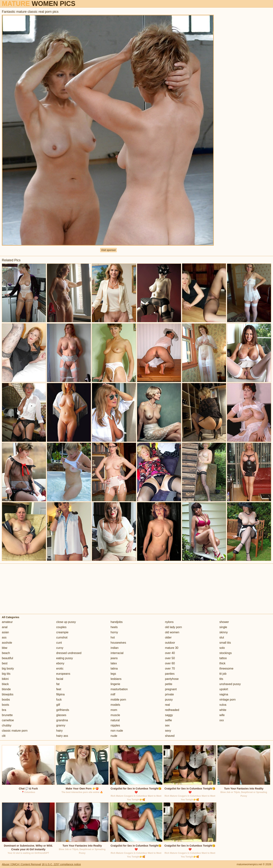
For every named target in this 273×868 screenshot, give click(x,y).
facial (60, 679)
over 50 (170, 658)
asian (5, 632)
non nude (117, 731)
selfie (168, 720)
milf (113, 694)
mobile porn (118, 700)
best (5, 663)
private (169, 694)
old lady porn (173, 627)
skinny (223, 632)
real (167, 705)
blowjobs (8, 694)
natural (115, 720)
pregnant (171, 689)
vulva (223, 705)
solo (222, 648)
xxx (222, 720)
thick (222, 663)
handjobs (117, 622)
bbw (5, 648)
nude (114, 736)
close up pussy (66, 622)
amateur (7, 622)
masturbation (119, 689)
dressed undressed (69, 653)
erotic (60, 669)
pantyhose (172, 679)
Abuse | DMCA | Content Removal (21, 864)
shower (224, 622)
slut (222, 637)
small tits (225, 643)
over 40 (170, 653)
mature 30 (172, 648)
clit (4, 736)
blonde (6, 689)
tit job (223, 674)
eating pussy (65, 658)
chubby (7, 725)
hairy (60, 731)
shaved (170, 736)
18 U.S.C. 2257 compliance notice (61, 864)
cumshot (62, 637)
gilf (58, 705)
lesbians (116, 679)
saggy (169, 715)
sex (167, 725)
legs (113, 674)
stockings (226, 653)
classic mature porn (15, 731)
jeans (114, 658)
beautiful (7, 658)
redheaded (172, 710)
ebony (60, 663)
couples (61, 627)
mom (114, 710)
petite (169, 684)
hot (113, 637)
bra (4, 710)
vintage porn (227, 700)
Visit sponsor (108, 250)
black (5, 684)
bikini (5, 679)
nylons (169, 622)
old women (172, 632)
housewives (118, 643)
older (168, 637)
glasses (61, 715)
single (223, 627)
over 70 (170, 669)
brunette (7, 715)
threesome (226, 669)
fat (58, 684)
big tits (6, 674)
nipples (115, 725)
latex (114, 663)
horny (114, 632)
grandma (62, 720)
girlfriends (63, 710)
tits (221, 679)
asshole (7, 643)
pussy (169, 700)
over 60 (170, 663)
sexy (168, 731)
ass (4, 637)
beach (6, 653)
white (223, 710)
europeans (63, 674)
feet (59, 689)
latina (114, 669)
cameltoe (8, 720)
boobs (6, 700)
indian (115, 648)
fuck (59, 700)
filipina (60, 694)
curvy (60, 648)
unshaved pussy (230, 684)
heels (114, 627)
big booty (8, 669)
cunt (59, 643)
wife (222, 715)
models (115, 705)
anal (5, 627)
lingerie (115, 684)
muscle (115, 715)
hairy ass (62, 736)
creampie (62, 632)
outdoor (170, 643)
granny (61, 725)
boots (5, 705)
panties (170, 674)
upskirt (224, 689)
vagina (224, 694)
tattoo (223, 658)
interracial (117, 653)
